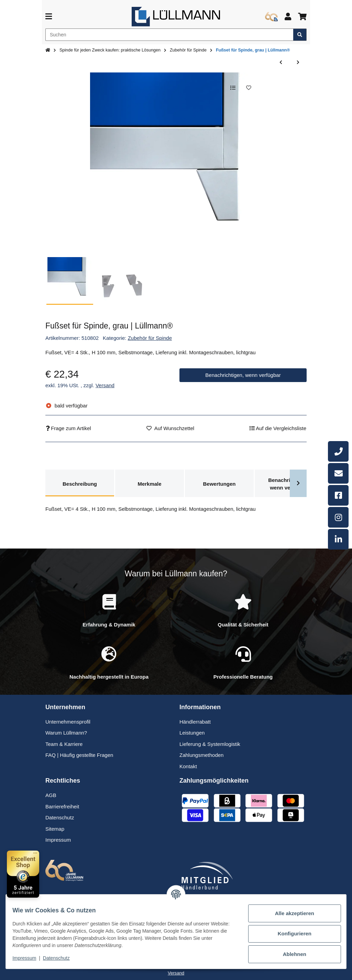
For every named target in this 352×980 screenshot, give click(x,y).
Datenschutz (61, 958)
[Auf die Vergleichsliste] (230, 88)
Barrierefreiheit (62, 806)
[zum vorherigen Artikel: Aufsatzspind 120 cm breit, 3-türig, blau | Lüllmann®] (281, 63)
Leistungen (192, 733)
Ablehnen (290, 954)
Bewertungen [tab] (219, 484)
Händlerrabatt (195, 722)
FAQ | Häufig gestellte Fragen (79, 755)
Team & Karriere (64, 744)
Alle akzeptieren (290, 913)
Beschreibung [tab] (80, 484)
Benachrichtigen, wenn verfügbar (243, 375)
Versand (105, 385)
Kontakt (188, 766)
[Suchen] (169, 35)
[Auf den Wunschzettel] (247, 88)
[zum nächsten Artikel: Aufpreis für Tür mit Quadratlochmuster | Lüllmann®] (298, 63)
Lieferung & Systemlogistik (210, 744)
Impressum (29, 958)
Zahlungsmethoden (201, 755)
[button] (288, 17)
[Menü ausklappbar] (49, 17)
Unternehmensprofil (68, 722)
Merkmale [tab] (149, 484)
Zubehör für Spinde (150, 338)
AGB (51, 795)
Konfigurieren (290, 934)
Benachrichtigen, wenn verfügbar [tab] (289, 484)
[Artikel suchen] (300, 35)
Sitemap (55, 829)
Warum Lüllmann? (66, 733)
